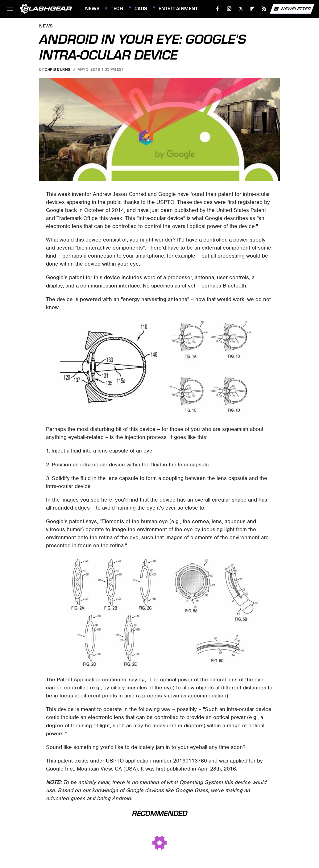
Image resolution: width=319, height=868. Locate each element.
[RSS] (264, 9)
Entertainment (178, 9)
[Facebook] (218, 9)
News (92, 9)
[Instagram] (229, 9)
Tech (117, 9)
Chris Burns (58, 69)
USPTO (115, 761)
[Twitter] (241, 9)
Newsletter (292, 9)
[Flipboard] (253, 9)
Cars (141, 9)
